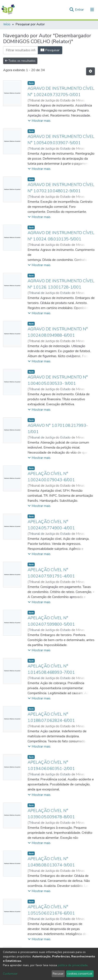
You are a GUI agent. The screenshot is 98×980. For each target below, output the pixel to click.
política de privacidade (73, 965)
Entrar (80, 10)
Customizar (10, 974)
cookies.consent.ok (80, 974)
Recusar (58, 974)
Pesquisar (50, 50)
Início (7, 24)
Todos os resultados (20, 61)
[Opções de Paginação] (90, 71)
